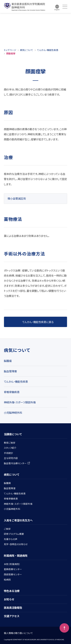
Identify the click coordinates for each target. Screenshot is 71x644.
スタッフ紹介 (10, 448)
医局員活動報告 (13, 608)
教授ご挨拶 (10, 443)
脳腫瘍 (8, 361)
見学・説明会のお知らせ (16, 544)
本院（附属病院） (12, 564)
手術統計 (9, 453)
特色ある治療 (12, 591)
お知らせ (9, 599)
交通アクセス (12, 616)
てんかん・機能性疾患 (48, 50)
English (57, 9)
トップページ (10, 50)
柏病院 (7, 580)
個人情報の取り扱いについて (18, 633)
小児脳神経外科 (13, 413)
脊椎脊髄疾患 (12, 392)
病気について (27, 50)
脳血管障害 (10, 371)
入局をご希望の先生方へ (18, 520)
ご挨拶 (7, 529)
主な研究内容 (11, 458)
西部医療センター (13, 574)
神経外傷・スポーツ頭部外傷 (20, 402)
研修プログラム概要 (14, 534)
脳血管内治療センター (17, 463)
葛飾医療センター (13, 569)
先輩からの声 (11, 539)
